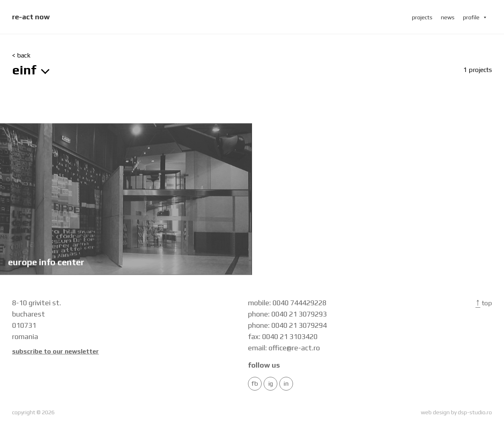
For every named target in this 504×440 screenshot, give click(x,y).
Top (484, 303)
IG (270, 384)
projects (422, 17)
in (286, 384)
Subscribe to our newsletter (55, 352)
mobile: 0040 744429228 (287, 303)
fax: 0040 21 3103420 (283, 336)
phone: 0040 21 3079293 (287, 314)
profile (475, 17)
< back (21, 56)
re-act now (31, 17)
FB (255, 384)
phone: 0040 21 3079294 (287, 325)
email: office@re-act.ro (284, 348)
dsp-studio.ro (475, 412)
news (448, 17)
